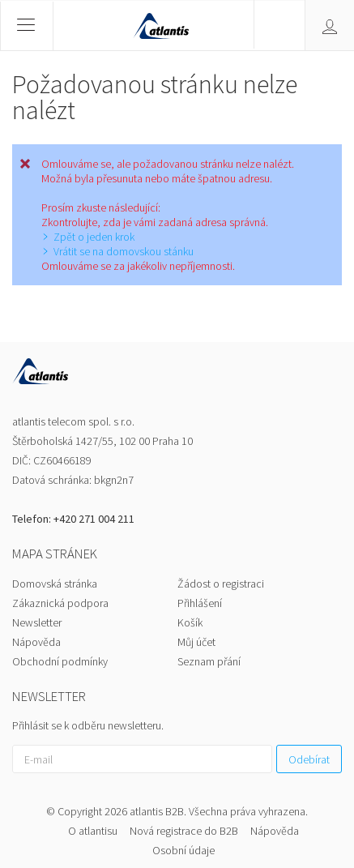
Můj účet (196, 642)
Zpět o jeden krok (94, 237)
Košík (190, 622)
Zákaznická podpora (60, 603)
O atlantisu (93, 831)
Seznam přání (209, 661)
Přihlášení (200, 603)
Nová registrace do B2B (184, 831)
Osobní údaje (183, 850)
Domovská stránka (55, 584)
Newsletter (37, 622)
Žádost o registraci (221, 584)
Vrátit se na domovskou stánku (124, 251)
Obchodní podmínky (60, 661)
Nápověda (36, 642)
